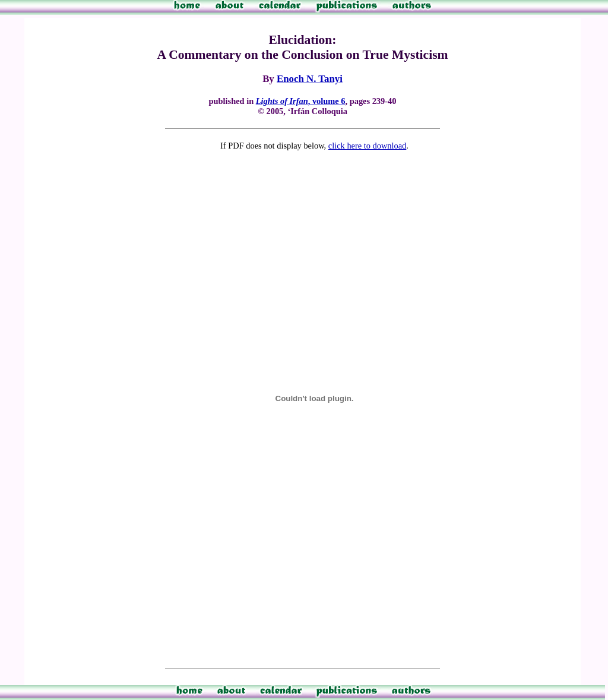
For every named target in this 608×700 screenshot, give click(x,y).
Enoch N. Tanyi (310, 79)
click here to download (367, 146)
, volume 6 (301, 101)
